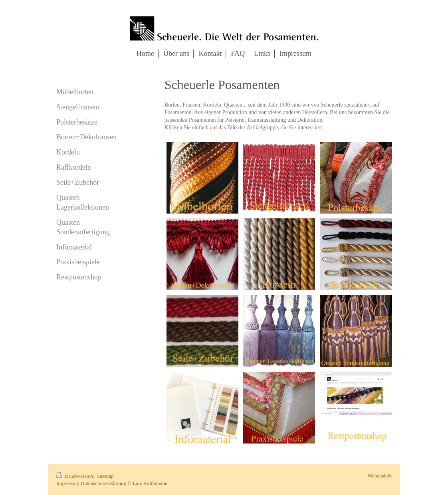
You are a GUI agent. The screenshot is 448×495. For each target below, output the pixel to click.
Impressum (68, 483)
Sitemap (105, 476)
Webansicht (380, 476)
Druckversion (75, 476)
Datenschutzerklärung (103, 483)
